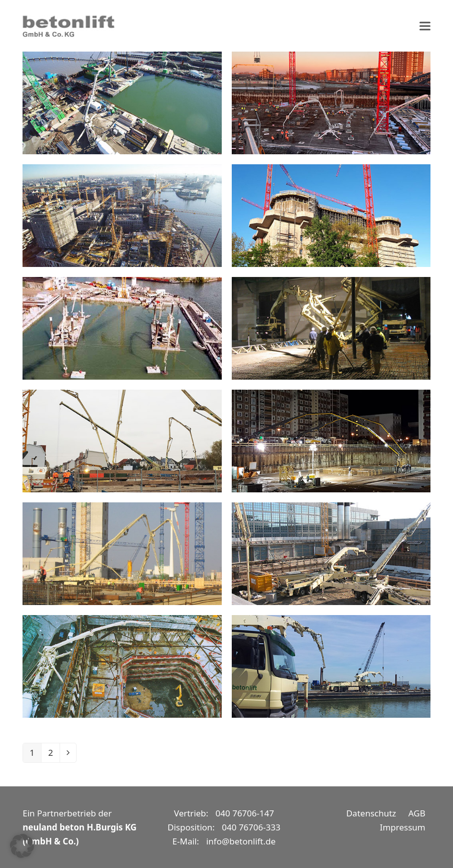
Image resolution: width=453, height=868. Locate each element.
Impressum (403, 827)
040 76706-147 (245, 813)
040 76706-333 (251, 827)
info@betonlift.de (241, 841)
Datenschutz (371, 813)
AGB (417, 813)
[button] (425, 26)
